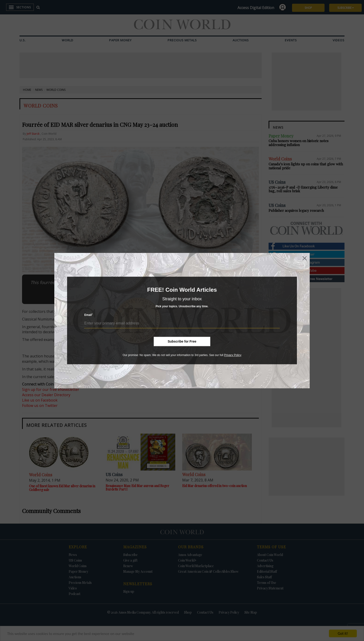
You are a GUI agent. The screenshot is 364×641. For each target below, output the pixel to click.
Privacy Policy (233, 355)
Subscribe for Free (182, 341)
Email (88, 315)
